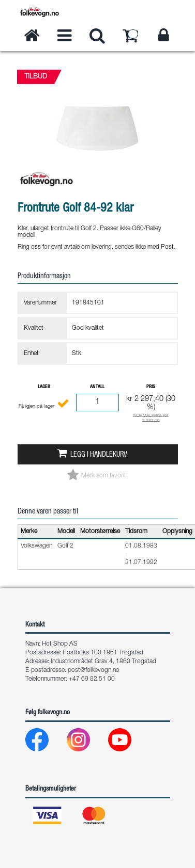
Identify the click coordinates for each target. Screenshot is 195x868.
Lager (44, 387)
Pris (151, 387)
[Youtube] (128, 742)
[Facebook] (45, 742)
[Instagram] (87, 742)
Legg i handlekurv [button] (99, 455)
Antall (97, 387)
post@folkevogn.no (94, 670)
